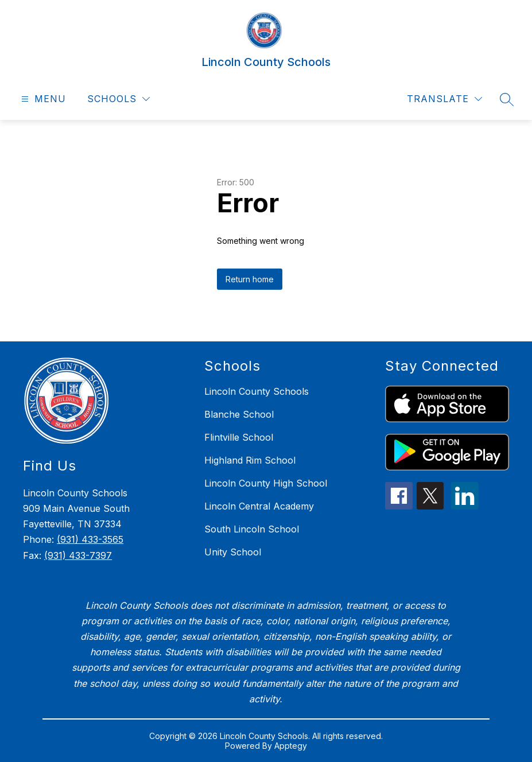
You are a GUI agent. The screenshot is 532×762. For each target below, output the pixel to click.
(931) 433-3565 (90, 539)
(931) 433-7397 (78, 555)
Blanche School (239, 414)
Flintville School (239, 437)
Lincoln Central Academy (259, 506)
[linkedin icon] (465, 506)
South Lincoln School (252, 529)
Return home (250, 279)
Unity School (233, 552)
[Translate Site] (444, 99)
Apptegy (291, 746)
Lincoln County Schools (257, 391)
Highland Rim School (250, 460)
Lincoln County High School (266, 483)
